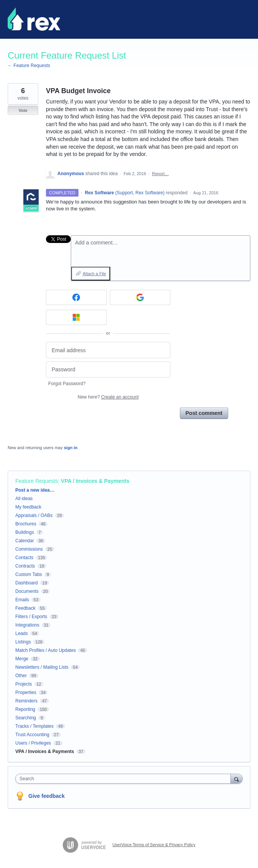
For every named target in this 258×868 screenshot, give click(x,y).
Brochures (26, 524)
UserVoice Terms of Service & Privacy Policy (154, 845)
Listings (23, 642)
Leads (22, 633)
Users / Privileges (33, 743)
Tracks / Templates (34, 726)
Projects (24, 684)
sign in (71, 448)
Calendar (25, 541)
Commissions (29, 549)
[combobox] (125, 779)
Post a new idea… (35, 490)
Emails (22, 600)
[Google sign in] (140, 297)
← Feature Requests (29, 66)
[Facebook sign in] (76, 297)
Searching (26, 718)
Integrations (27, 625)
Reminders (26, 701)
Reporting (25, 709)
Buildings (25, 532)
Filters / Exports (31, 617)
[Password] (108, 370)
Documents (27, 591)
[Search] (237, 779)
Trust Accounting (32, 735)
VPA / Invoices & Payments (95, 481)
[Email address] (108, 350)
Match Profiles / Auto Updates (46, 650)
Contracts (25, 566)
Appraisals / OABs (34, 515)
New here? (108, 397)
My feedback (28, 507)
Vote (23, 110)
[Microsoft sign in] (76, 317)
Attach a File (94, 274)
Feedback (25, 608)
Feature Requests (37, 481)
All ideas (24, 499)
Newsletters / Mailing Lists (42, 667)
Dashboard (27, 583)
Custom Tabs (29, 574)
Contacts (24, 558)
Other (21, 676)
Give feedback (47, 796)
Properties (26, 692)
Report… (160, 174)
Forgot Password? (67, 384)
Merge (22, 659)
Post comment (204, 413)
